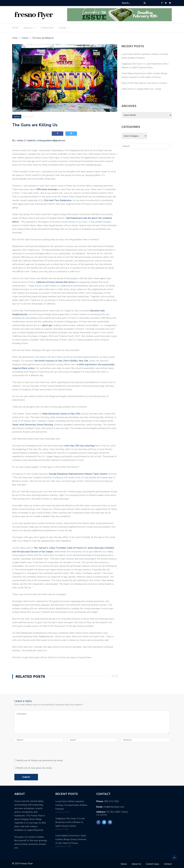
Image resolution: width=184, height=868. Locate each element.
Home (15, 28)
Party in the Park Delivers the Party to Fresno (144, 83)
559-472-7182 (111, 801)
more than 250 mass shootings (79, 446)
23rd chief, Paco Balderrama (58, 200)
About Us (28, 28)
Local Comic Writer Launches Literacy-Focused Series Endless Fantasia (71, 805)
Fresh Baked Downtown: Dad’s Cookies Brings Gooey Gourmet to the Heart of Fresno (71, 839)
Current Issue (47, 28)
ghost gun (47, 325)
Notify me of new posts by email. (34, 768)
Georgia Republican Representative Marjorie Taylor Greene (78, 474)
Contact (62, 28)
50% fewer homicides (47, 189)
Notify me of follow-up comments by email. (40, 760)
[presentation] (34, 752)
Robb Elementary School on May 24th (61, 414)
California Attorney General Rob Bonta (55, 282)
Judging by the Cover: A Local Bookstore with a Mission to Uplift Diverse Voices (70, 822)
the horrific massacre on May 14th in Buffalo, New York (61, 361)
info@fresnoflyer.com (114, 807)
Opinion (17, 117)
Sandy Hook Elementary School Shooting (33, 425)
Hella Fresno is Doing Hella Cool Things (141, 89)
